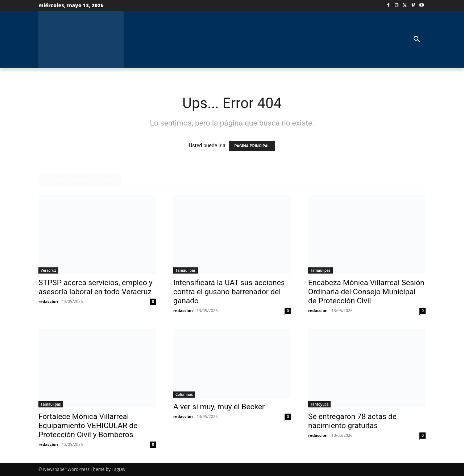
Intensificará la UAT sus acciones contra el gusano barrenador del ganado (229, 292)
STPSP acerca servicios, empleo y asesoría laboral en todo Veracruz (96, 287)
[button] (417, 40)
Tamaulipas (186, 270)
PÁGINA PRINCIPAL (252, 146)
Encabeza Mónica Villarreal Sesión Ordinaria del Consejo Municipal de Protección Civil (366, 292)
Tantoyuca (319, 404)
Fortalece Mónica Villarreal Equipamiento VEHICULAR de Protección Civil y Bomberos (88, 426)
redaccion (48, 301)
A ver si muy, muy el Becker (219, 407)
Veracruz (48, 270)
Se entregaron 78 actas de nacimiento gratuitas (352, 421)
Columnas (184, 394)
